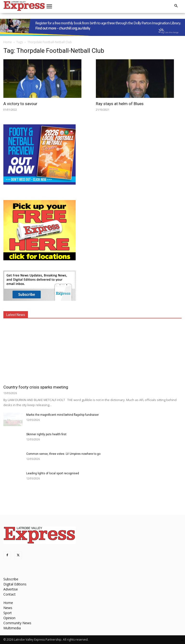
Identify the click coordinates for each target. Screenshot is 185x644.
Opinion (9, 618)
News (8, 608)
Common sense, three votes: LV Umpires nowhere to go (63, 454)
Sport (8, 613)
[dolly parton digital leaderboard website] (92, 27)
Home (8, 42)
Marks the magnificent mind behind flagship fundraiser (63, 415)
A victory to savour (20, 104)
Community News (17, 623)
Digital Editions (15, 584)
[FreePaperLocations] (40, 259)
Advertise (11, 589)
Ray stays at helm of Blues (120, 104)
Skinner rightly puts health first (46, 434)
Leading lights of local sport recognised (53, 473)
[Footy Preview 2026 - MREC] (40, 183)
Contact (10, 594)
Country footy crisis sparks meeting (36, 387)
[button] (49, 7)
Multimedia (12, 628)
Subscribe (11, 579)
